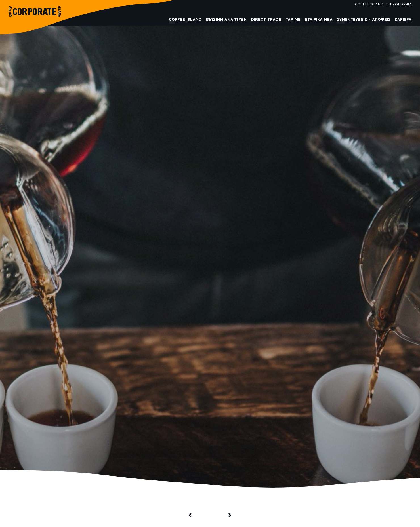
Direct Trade (266, 20)
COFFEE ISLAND (185, 20)
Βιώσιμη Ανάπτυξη (226, 20)
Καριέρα (403, 20)
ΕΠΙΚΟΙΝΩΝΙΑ (399, 5)
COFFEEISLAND (369, 5)
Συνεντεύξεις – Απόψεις (364, 20)
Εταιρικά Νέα (319, 20)
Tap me (293, 20)
